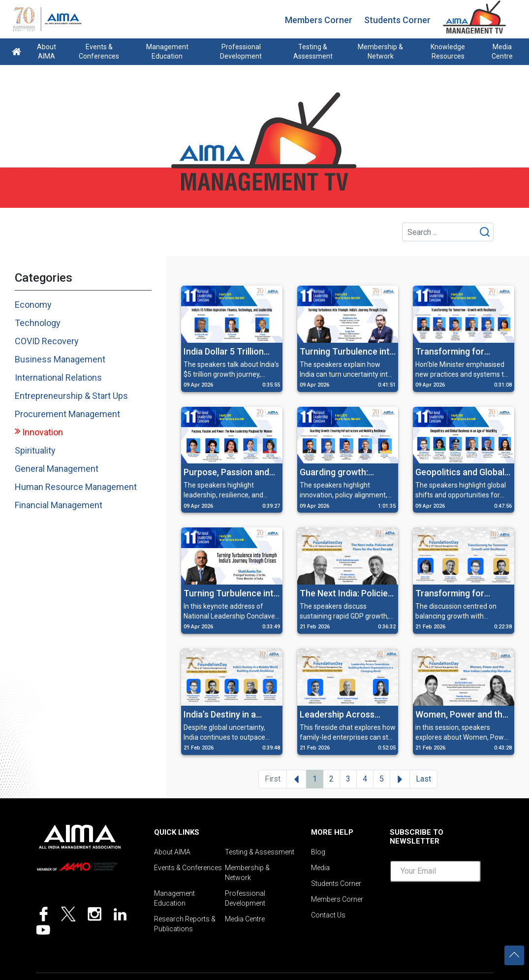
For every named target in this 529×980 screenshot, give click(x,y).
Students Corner (397, 20)
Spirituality (35, 450)
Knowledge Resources (448, 51)
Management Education (167, 51)
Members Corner (319, 20)
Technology (38, 323)
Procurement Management (67, 414)
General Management (57, 469)
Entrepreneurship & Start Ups (71, 396)
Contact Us (328, 915)
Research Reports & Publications (185, 924)
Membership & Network (380, 51)
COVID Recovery (47, 341)
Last (423, 779)
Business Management (60, 359)
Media (320, 868)
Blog (318, 852)
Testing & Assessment (313, 51)
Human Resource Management (76, 487)
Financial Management (59, 505)
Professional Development (241, 51)
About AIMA (47, 51)
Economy (33, 305)
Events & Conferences (99, 51)
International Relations (58, 377)
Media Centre (502, 51)
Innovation (43, 432)
